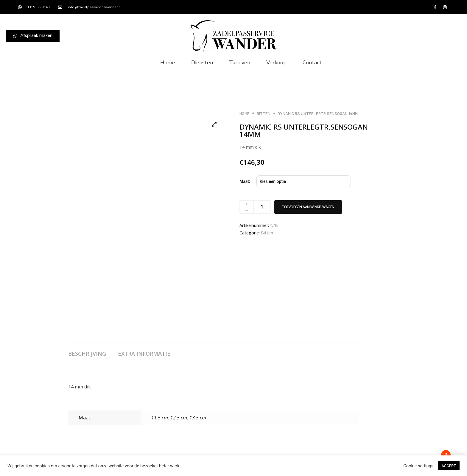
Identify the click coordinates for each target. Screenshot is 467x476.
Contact (312, 63)
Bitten (264, 113)
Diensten (202, 63)
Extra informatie (144, 354)
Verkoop (276, 63)
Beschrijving (87, 354)
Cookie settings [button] (418, 466)
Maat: (245, 181)
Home (168, 63)
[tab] (93, 354)
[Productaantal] (262, 207)
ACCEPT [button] (449, 466)
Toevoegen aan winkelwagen (308, 207)
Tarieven (240, 63)
